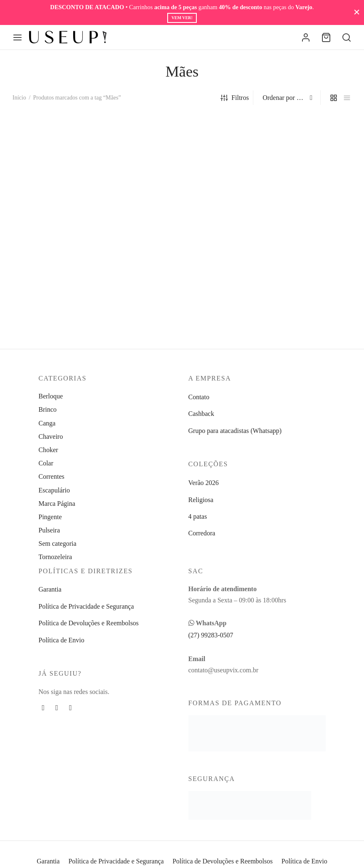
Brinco (48, 409)
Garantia (50, 589)
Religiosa (201, 500)
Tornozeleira (56, 557)
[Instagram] (57, 708)
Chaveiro (51, 436)
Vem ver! (182, 18)
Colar (46, 463)
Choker (48, 450)
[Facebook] (43, 708)
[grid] (334, 97)
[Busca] (347, 37)
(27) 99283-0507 (211, 635)
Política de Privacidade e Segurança (86, 606)
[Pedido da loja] (288, 98)
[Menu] (17, 37)
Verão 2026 (204, 483)
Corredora (202, 533)
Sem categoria (58, 543)
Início (19, 98)
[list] (347, 97)
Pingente (50, 517)
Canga (47, 423)
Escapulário (54, 490)
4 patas (198, 516)
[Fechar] (357, 12)
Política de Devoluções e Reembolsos (89, 623)
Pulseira (50, 530)
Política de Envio (62, 640)
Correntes (52, 476)
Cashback (201, 414)
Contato (199, 397)
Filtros (235, 97)
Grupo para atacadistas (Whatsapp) (235, 431)
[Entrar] (306, 37)
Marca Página (57, 504)
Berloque (51, 396)
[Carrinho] (326, 37)
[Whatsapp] (71, 708)
